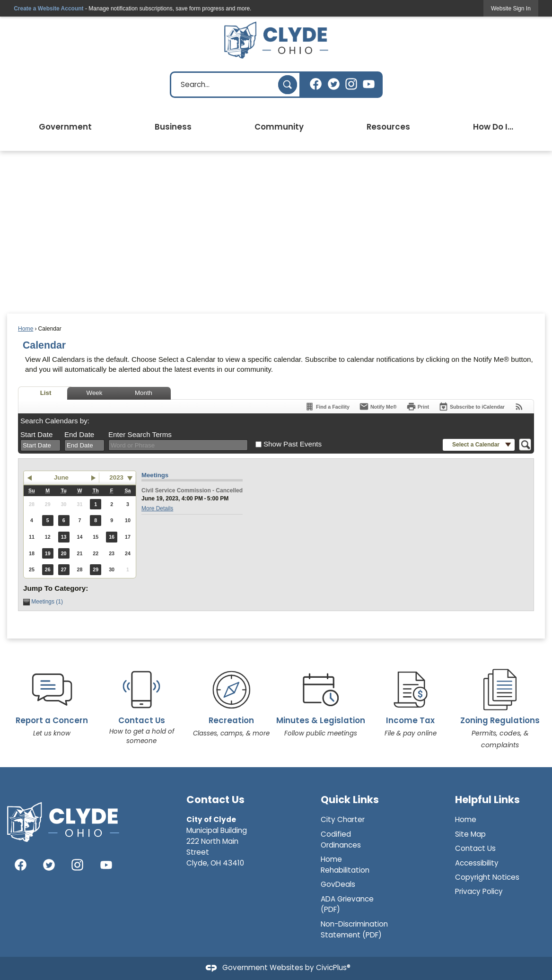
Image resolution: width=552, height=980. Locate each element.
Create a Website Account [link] (48, 9)
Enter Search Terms (140, 434)
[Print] (418, 407)
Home (26, 329)
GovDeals (338, 884)
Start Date (36, 434)
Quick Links (350, 800)
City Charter (343, 819)
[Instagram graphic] (351, 84)
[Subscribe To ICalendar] (472, 407)
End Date (79, 434)
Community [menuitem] (279, 127)
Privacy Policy (479, 891)
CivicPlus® (333, 968)
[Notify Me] (378, 407)
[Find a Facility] (327, 407)
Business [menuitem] (173, 127)
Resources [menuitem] (388, 127)
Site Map (470, 834)
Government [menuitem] (65, 127)
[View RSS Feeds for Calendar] (519, 407)
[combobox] (40, 446)
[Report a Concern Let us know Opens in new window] (52, 697)
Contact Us (475, 848)
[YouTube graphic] (369, 84)
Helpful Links (487, 800)
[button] (288, 85)
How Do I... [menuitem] (493, 127)
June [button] (61, 477)
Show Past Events (293, 444)
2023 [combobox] (116, 477)
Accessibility (477, 863)
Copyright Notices (487, 877)
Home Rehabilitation (345, 865)
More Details (157, 508)
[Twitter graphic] (334, 84)
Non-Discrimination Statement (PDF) (354, 929)
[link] (511, 8)
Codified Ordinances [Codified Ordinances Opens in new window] (341, 840)
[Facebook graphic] (316, 84)
